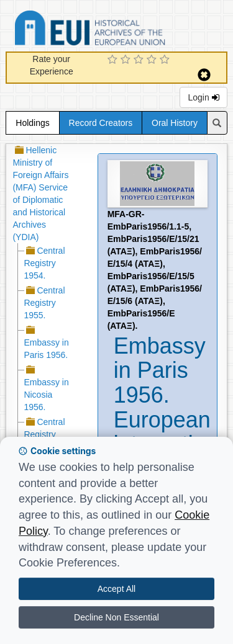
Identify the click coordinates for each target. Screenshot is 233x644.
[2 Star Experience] (127, 60)
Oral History (175, 123)
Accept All (116, 589)
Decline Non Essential (116, 617)
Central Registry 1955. (44, 303)
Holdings (32, 123)
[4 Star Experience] (153, 60)
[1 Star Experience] (114, 60)
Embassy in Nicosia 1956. (46, 395)
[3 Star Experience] (140, 60)
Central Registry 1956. (44, 434)
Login (203, 97)
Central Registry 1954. (44, 263)
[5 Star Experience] (166, 60)
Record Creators (101, 123)
